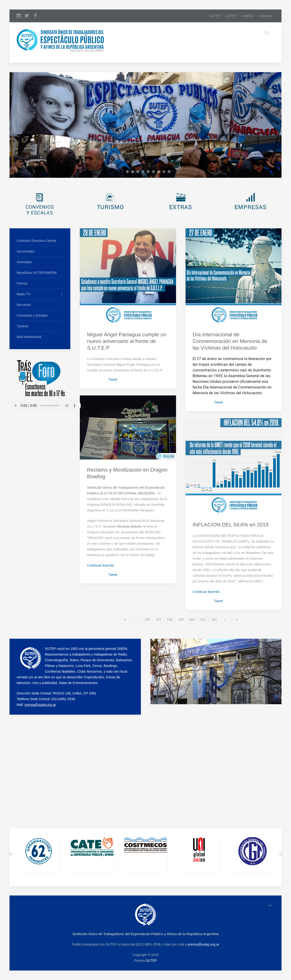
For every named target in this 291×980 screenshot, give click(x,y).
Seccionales (26, 251)
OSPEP (231, 16)
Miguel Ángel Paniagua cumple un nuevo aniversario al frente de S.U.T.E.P (127, 341)
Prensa (22, 283)
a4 (139, 172)
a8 (160, 172)
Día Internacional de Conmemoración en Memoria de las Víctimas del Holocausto (230, 341)
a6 (150, 172)
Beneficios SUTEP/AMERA (37, 273)
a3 (134, 172)
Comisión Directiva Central (36, 241)
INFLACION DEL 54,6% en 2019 (231, 525)
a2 (129, 172)
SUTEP (215, 16)
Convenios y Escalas (32, 315)
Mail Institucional (29, 337)
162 (214, 619)
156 (147, 619)
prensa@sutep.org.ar (40, 705)
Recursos (24, 305)
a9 (165, 172)
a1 (124, 172)
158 (169, 619)
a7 (155, 172)
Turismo (23, 326)
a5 (144, 172)
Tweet (113, 380)
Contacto (265, 16)
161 (203, 619)
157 (158, 619)
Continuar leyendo (100, 565)
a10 (170, 172)
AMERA (248, 16)
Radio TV (24, 294)
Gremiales (24, 262)
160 (192, 619)
